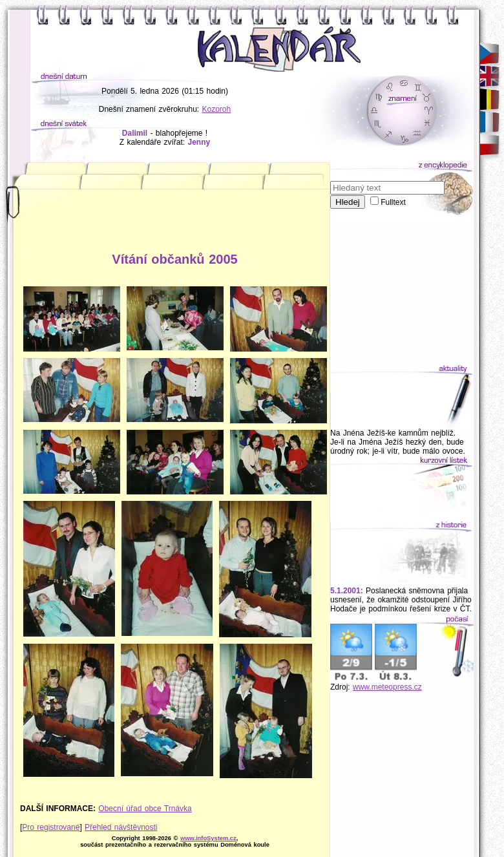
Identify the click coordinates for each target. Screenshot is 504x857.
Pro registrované (51, 827)
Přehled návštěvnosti (121, 827)
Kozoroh (217, 109)
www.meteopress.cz (387, 687)
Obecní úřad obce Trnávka (145, 809)
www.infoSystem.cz (208, 838)
